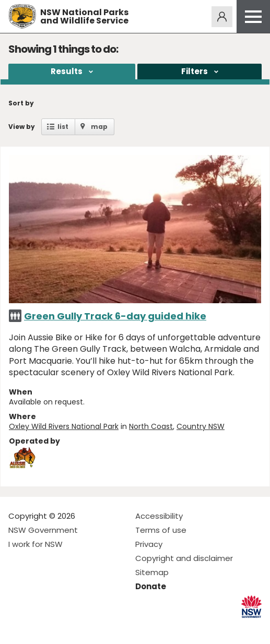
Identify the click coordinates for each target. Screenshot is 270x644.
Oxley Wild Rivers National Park (64, 426)
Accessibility (159, 516)
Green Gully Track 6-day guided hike (115, 316)
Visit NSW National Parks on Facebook (18, 628)
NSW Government (43, 530)
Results (67, 71)
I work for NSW (36, 544)
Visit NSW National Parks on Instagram (40, 628)
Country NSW (201, 426)
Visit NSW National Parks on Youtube (63, 628)
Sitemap (152, 572)
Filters (195, 71)
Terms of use (161, 530)
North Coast (151, 426)
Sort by (21, 103)
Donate (151, 586)
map (99, 127)
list (63, 127)
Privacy (149, 544)
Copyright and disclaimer (184, 558)
